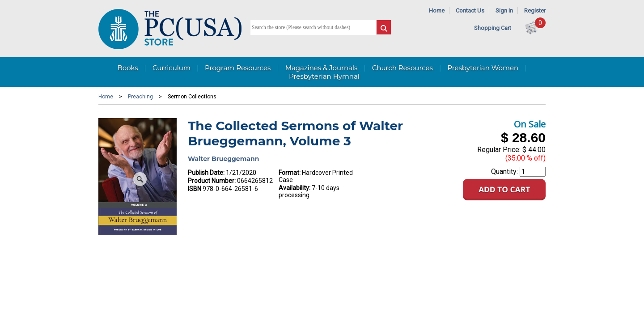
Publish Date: (206, 173)
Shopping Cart (493, 28)
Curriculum (172, 68)
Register (535, 11)
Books (127, 68)
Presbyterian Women (483, 68)
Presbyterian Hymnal (324, 76)
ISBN (195, 189)
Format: (290, 173)
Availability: (294, 188)
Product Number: (212, 181)
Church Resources (402, 68)
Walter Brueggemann (223, 159)
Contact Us (470, 11)
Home (437, 11)
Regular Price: (499, 150)
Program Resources (238, 68)
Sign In (504, 11)
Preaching (140, 97)
